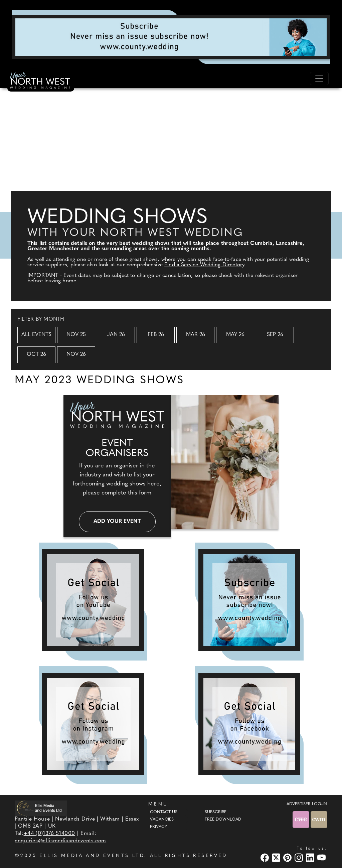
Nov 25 (76, 335)
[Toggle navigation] (319, 79)
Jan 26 (116, 335)
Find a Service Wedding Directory (204, 265)
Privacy (158, 827)
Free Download (223, 820)
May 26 (235, 335)
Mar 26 (196, 335)
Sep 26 (275, 335)
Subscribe (216, 812)
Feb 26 (156, 335)
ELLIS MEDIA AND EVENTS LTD (92, 856)
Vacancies (162, 820)
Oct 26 (36, 354)
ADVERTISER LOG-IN (307, 804)
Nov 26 (76, 354)
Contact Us (164, 812)
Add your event (117, 522)
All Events (36, 335)
